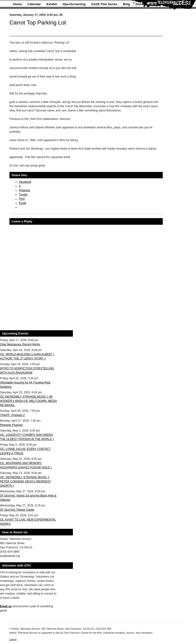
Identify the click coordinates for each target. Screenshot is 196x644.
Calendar (34, 4)
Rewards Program (11, 425)
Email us (6, 606)
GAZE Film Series (104, 4)
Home (18, 4)
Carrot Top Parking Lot (38, 22)
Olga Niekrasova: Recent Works (20, 344)
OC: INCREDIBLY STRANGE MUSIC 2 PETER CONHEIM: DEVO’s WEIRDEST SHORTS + (25, 481)
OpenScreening (74, 4)
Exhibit (52, 4)
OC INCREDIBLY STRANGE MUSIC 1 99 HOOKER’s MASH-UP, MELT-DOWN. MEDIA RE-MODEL (28, 401)
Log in (13, 639)
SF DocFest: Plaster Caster (17, 510)
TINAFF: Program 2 (12, 415)
